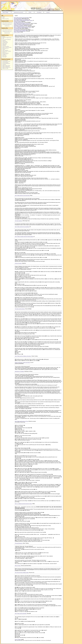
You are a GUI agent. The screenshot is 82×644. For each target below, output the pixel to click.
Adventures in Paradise (19, 25)
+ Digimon (4, 40)
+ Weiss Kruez (4, 56)
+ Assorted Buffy (5, 61)
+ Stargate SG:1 (5, 54)
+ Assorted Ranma (5, 63)
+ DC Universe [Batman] (6, 40)
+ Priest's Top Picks (5, 19)
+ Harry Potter (4, 43)
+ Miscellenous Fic (5, 48)
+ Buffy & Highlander (6, 66)
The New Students (18, 19)
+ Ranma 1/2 (4, 52)
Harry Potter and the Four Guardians (21, 19)
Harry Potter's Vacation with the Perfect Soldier (23, 20)
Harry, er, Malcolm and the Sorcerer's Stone (23, 27)
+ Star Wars (4, 55)
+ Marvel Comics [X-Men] (7, 47)
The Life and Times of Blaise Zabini (21, 30)
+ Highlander (4, 44)
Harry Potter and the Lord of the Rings (21, 18)
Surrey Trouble (17, 32)
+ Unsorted (4, 64)
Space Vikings (5, 12)
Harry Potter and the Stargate (20, 31)
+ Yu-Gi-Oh (4, 57)
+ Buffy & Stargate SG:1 (6, 67)
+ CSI (3, 39)
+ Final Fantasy (5, 41)
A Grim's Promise (17, 21)
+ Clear (3, 18)
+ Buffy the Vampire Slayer (7, 38)
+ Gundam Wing (5, 42)
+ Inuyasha (4, 45)
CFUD (30, 12)
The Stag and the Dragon (19, 22)
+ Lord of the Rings (5, 46)
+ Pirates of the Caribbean (6, 51)
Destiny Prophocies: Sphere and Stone (22, 24)
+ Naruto (3, 49)
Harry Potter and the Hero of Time (21, 26)
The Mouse (39, 12)
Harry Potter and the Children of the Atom (22, 23)
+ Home (3, 17)
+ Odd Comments (5, 50)
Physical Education (18, 28)
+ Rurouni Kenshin (5, 53)
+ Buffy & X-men (5, 68)
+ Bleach (3, 37)
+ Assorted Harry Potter (6, 62)
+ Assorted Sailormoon (6, 64)
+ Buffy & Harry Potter (6, 65)
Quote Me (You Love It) (18, 12)
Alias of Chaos (17, 29)
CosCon (48, 12)
